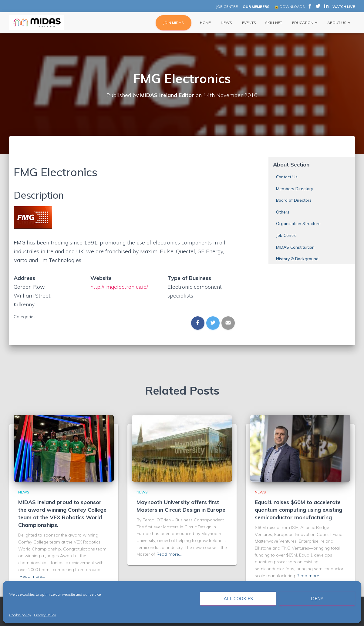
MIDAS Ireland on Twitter (318, 7)
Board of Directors (294, 200)
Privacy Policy (45, 615)
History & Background (297, 259)
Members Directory (295, 189)
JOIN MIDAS (174, 23)
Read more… (32, 576)
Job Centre (286, 235)
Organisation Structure (298, 224)
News (226, 23)
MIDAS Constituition (295, 247)
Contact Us (287, 177)
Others (283, 212)
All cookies (238, 599)
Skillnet (274, 23)
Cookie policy (20, 615)
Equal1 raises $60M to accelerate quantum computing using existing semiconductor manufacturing (298, 510)
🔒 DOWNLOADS (289, 7)
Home (205, 23)
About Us (338, 23)
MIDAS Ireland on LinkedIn (326, 7)
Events (249, 23)
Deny (317, 599)
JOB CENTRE (226, 7)
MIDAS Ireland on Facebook (310, 7)
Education (304, 23)
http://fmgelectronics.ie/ (119, 287)
